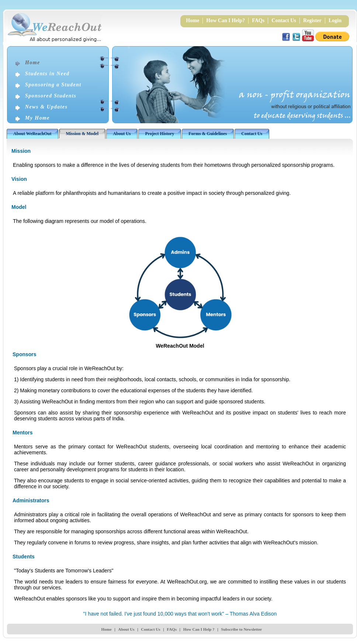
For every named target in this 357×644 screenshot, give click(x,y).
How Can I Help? (226, 20)
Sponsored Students (51, 96)
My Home (37, 118)
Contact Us (284, 20)
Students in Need (47, 74)
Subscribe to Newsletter (241, 629)
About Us (126, 629)
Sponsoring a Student (53, 85)
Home (193, 20)
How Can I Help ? (199, 629)
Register (312, 20)
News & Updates (46, 107)
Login (335, 20)
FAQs (258, 20)
